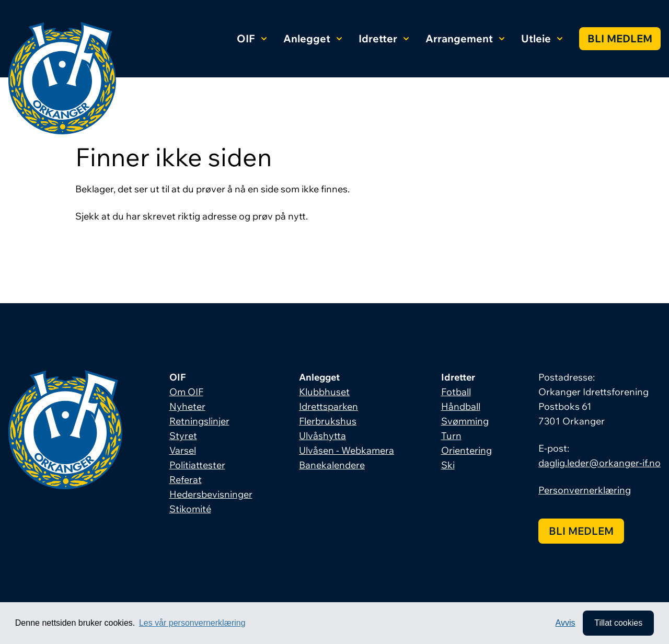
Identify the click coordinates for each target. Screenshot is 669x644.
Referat (186, 480)
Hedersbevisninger (211, 494)
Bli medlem (620, 38)
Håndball (461, 406)
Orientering (466, 450)
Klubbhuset (324, 392)
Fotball (456, 392)
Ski (448, 465)
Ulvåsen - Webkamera (347, 450)
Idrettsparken (328, 406)
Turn (451, 436)
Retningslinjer (199, 421)
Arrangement (465, 38)
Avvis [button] (566, 623)
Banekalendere (332, 465)
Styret (183, 436)
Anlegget (313, 38)
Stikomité (190, 509)
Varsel (183, 450)
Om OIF (186, 392)
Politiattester (197, 465)
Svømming (465, 421)
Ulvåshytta (322, 436)
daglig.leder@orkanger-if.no (599, 463)
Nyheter (187, 406)
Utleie (542, 38)
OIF (252, 38)
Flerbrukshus (328, 421)
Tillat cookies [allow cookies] (618, 623)
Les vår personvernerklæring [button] (192, 623)
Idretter (384, 38)
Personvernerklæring (585, 490)
